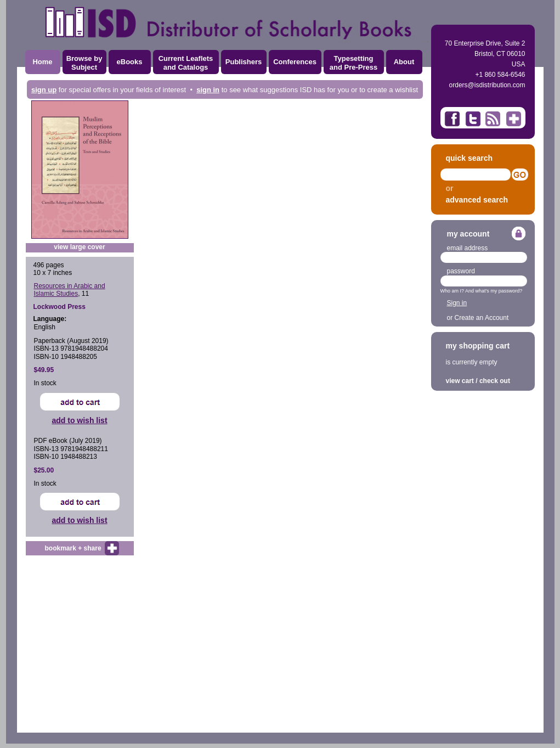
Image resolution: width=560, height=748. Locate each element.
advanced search (477, 200)
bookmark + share (73, 548)
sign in (208, 90)
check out (495, 381)
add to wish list (79, 420)
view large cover (79, 247)
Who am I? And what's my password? (482, 291)
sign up (44, 90)
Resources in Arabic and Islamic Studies (70, 290)
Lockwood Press (60, 307)
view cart (460, 381)
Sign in (457, 303)
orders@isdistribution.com (487, 85)
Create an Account (482, 318)
